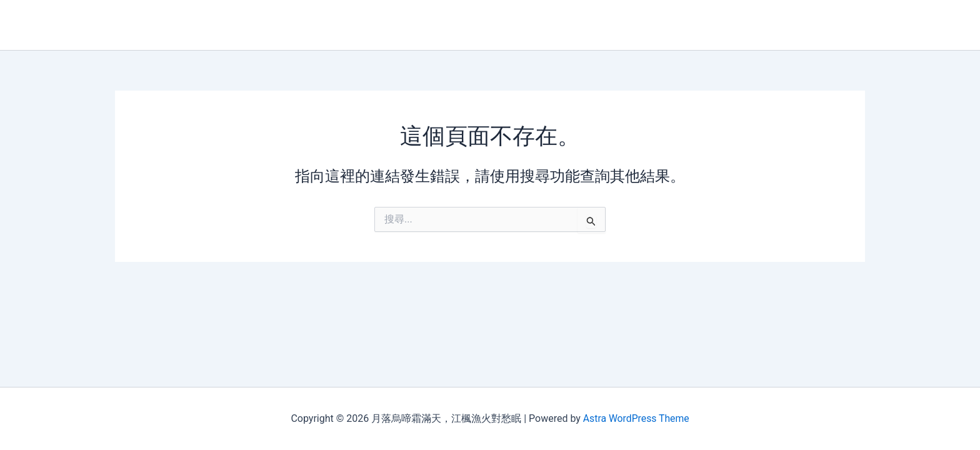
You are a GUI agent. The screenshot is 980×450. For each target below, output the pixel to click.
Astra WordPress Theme (636, 418)
